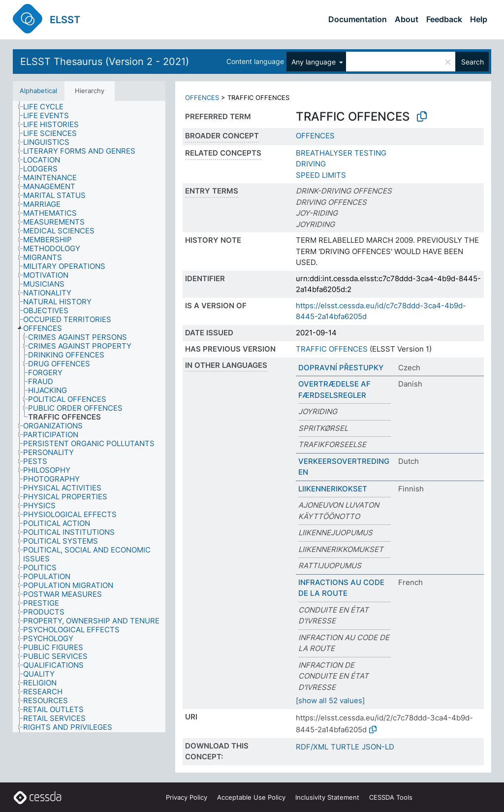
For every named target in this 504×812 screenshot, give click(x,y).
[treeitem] (41, 105)
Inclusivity (327, 797)
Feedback (444, 19)
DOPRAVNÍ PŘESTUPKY (341, 368)
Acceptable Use (251, 797)
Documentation (358, 19)
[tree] (89, 417)
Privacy (187, 797)
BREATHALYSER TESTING (341, 153)
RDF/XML (312, 747)
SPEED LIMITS (321, 175)
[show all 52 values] (330, 700)
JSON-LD (378, 747)
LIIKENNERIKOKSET (333, 489)
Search (472, 62)
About (407, 19)
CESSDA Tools (391, 797)
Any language (315, 62)
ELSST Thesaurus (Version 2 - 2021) (105, 62)
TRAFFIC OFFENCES (332, 349)
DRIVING (311, 164)
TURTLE (345, 747)
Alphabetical (38, 91)
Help (479, 19)
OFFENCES (202, 97)
